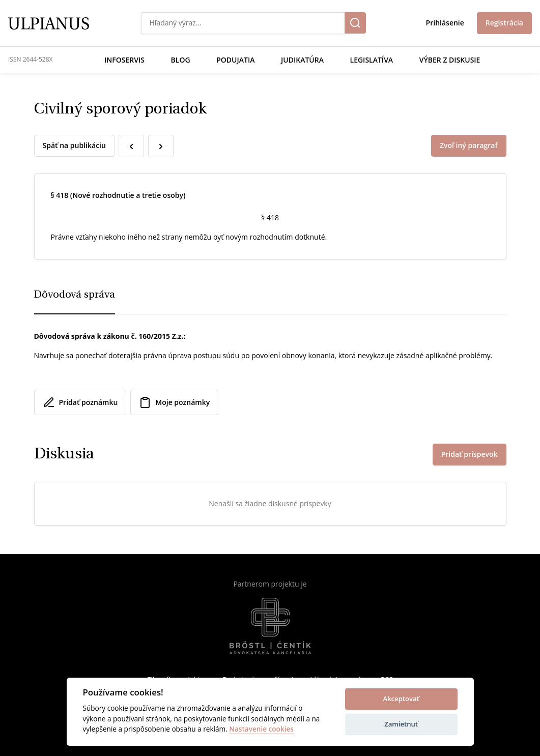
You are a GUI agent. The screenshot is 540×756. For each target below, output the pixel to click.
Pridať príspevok (470, 454)
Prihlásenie (445, 23)
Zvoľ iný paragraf (469, 145)
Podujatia (235, 60)
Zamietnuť (401, 724)
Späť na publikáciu (74, 145)
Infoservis (124, 60)
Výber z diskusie (450, 60)
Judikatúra (302, 60)
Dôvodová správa (75, 295)
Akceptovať (401, 699)
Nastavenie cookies (261, 729)
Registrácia (504, 23)
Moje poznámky (174, 402)
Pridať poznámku (80, 402)
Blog (181, 60)
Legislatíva (372, 60)
